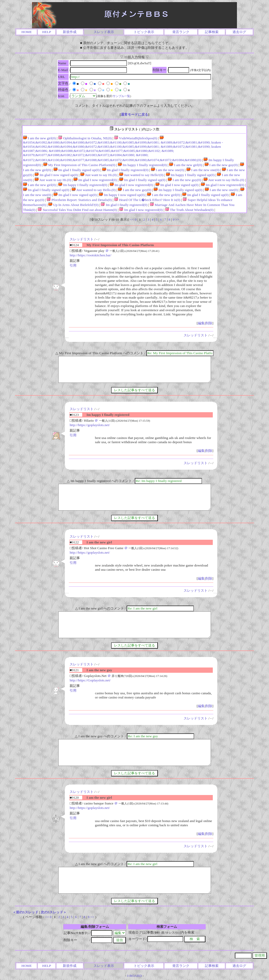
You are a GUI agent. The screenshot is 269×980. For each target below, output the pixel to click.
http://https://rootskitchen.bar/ (90, 255)
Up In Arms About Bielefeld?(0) (73, 205)
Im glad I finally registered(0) (125, 170)
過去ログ (239, 32)
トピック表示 (144, 32)
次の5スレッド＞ (54, 912)
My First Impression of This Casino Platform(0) (79, 165)
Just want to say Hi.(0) (99, 175)
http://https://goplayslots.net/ (90, 425)
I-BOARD (134, 976)
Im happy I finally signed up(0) (190, 175)
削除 (209, 323)
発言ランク (181, 32)
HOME (27, 32)
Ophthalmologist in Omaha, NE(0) (85, 138)
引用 (73, 265)
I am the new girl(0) (40, 138)
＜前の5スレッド (25, 912)
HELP (47, 32)
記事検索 (212, 32)
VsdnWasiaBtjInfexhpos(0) (136, 138)
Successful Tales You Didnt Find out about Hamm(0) (77, 210)
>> (177, 219)
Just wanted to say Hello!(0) (141, 175)
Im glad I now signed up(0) (56, 175)
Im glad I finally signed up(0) (77, 170)
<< (132, 219)
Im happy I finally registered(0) (142, 165)
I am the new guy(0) (221, 165)
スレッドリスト (82, 239)
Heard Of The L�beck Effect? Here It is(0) (147, 200)
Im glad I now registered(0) (95, 180)
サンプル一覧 (121, 96)
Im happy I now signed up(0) (122, 195)
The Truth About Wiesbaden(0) (189, 210)
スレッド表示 (104, 32)
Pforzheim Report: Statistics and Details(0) (79, 200)
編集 (201, 323)
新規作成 (70, 32)
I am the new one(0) (168, 170)
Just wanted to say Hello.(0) (94, 190)
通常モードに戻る (134, 115)
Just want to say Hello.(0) (224, 180)
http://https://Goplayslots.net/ (90, 680)
